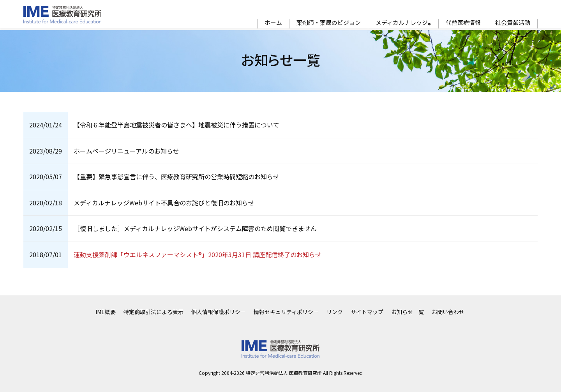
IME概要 (106, 312)
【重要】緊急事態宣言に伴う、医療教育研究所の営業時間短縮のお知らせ (176, 177)
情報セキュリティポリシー (286, 312)
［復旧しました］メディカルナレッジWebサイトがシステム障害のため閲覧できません (195, 228)
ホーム (273, 23)
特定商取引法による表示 (153, 312)
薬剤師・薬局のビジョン (329, 23)
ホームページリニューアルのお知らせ (126, 151)
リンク (335, 312)
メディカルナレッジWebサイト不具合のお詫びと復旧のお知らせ (164, 203)
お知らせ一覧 (408, 312)
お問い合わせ (448, 312)
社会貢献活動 (513, 23)
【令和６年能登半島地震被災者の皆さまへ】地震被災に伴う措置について (176, 125)
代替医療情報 (463, 23)
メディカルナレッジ (403, 24)
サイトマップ (367, 312)
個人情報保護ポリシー (219, 312)
